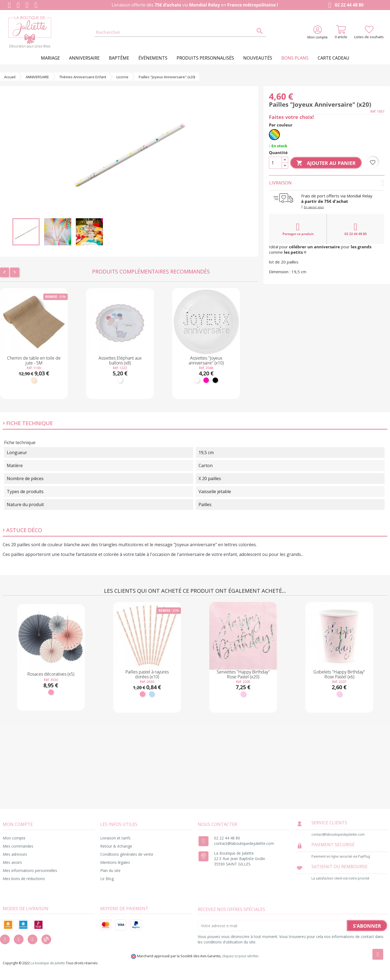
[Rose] (51, 692)
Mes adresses (15, 854)
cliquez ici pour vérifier (240, 956)
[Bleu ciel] (152, 694)
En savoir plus (314, 207)
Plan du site (110, 870)
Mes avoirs (12, 862)
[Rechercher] (180, 32)
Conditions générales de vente (127, 854)
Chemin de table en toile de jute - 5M (34, 360)
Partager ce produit (298, 229)
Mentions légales (115, 862)
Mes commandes (18, 846)
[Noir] (215, 380)
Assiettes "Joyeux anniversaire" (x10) (206, 360)
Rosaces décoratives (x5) (51, 674)
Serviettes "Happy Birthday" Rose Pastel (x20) (243, 674)
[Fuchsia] (206, 380)
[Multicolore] (274, 135)
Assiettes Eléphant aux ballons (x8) (120, 360)
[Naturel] (34, 380)
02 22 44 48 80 (345, 5)
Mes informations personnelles (30, 870)
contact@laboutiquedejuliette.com (244, 843)
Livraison (327, 183)
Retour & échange (116, 846)
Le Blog (107, 879)
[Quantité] (275, 163)
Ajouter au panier (326, 163)
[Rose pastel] (243, 694)
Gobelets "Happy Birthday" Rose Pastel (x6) (339, 674)
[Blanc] (120, 380)
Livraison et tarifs (115, 838)
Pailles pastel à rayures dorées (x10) (147, 674)
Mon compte (14, 838)
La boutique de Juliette (48, 963)
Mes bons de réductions (24, 879)
